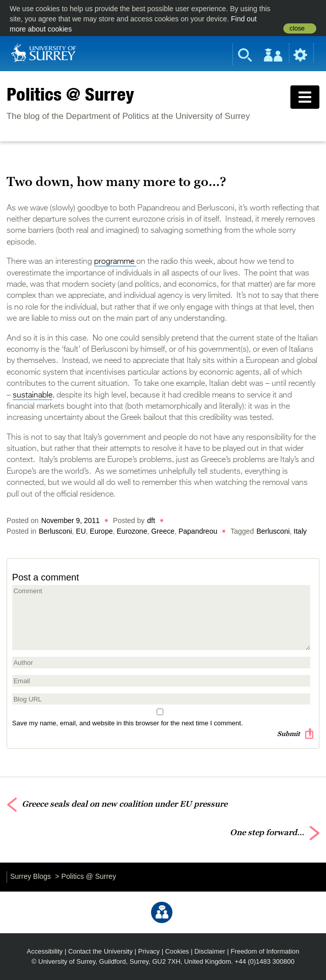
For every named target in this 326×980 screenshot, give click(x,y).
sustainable (33, 395)
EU (81, 531)
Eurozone (132, 531)
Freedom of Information (265, 951)
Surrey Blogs (31, 876)
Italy (300, 531)
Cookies (177, 951)
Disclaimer (210, 951)
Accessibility (45, 951)
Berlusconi (55, 531)
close (297, 28)
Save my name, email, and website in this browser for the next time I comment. (128, 723)
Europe (101, 531)
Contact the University (100, 951)
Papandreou (198, 531)
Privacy (149, 951)
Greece (163, 531)
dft (151, 520)
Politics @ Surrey (70, 94)
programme (115, 262)
